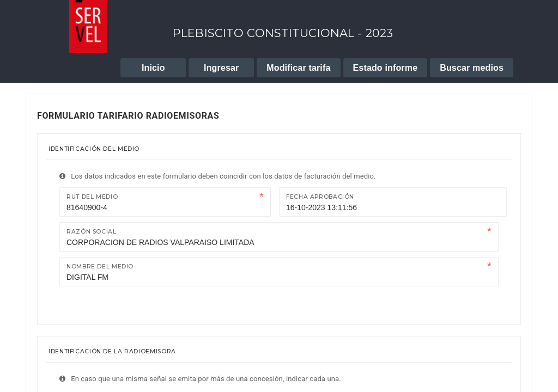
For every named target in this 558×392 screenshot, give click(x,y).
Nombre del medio (100, 267)
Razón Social (92, 232)
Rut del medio (92, 197)
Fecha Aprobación (320, 197)
